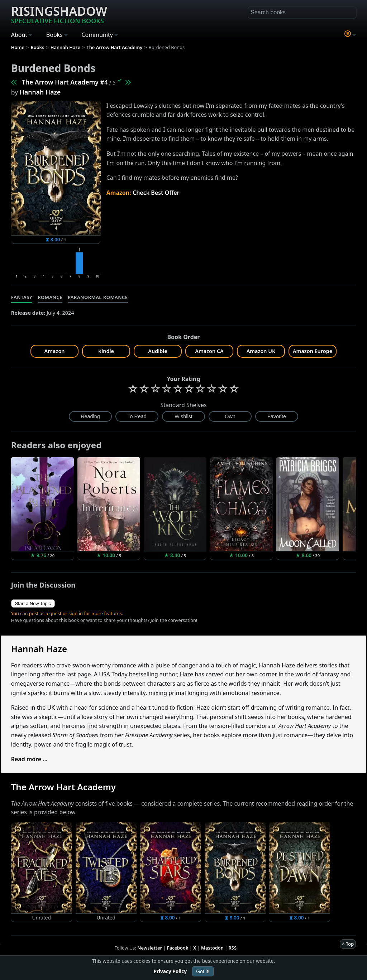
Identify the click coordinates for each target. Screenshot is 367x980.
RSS (233, 948)
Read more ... (29, 759)
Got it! (203, 971)
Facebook (178, 948)
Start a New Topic (33, 604)
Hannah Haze (40, 92)
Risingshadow (59, 14)
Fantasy (22, 297)
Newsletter (150, 948)
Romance (50, 297)
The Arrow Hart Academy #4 (65, 82)
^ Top (348, 944)
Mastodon (212, 948)
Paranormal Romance (98, 297)
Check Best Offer (156, 193)
